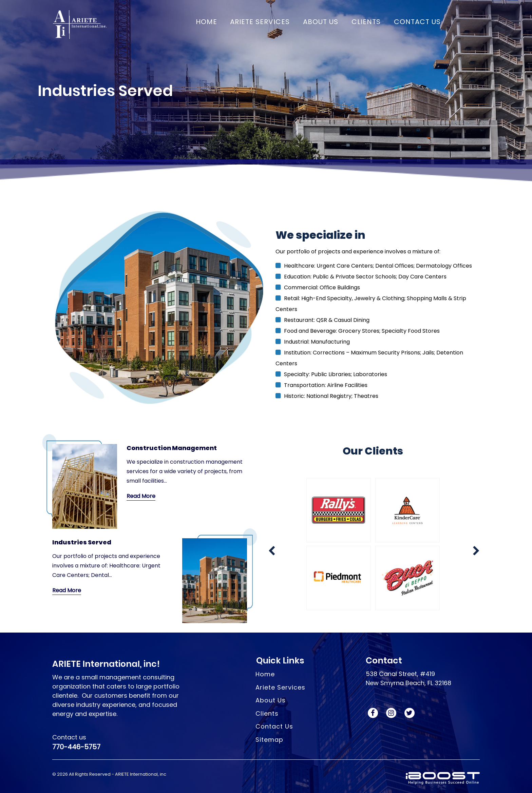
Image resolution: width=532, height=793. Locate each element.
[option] (373, 546)
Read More (141, 496)
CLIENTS (366, 22)
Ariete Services (280, 687)
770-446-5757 (76, 747)
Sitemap (269, 740)
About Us (271, 700)
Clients (267, 713)
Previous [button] (268, 476)
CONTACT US (417, 22)
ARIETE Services (260, 22)
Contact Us (274, 726)
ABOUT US (321, 22)
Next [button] (268, 619)
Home (206, 22)
